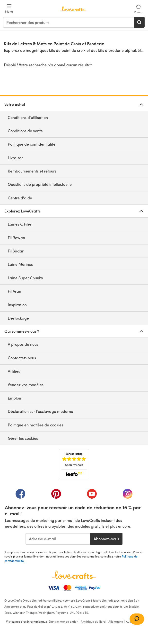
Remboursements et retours (32, 171)
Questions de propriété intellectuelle (40, 184)
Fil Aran (14, 291)
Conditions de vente (25, 131)
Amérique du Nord (93, 621)
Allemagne (116, 621)
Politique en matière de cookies (35, 425)
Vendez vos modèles (26, 385)
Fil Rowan (16, 238)
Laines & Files (20, 224)
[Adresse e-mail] (58, 539)
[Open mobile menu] (9, 9)
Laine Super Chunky (25, 278)
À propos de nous (23, 344)
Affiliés (14, 371)
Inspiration (17, 305)
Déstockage (18, 318)
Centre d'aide (20, 198)
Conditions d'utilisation (28, 117)
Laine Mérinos (20, 264)
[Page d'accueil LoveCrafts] (74, 575)
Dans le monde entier (63, 621)
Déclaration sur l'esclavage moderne (40, 411)
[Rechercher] (139, 22)
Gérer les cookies (23, 438)
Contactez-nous (22, 358)
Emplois (15, 398)
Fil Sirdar (16, 251)
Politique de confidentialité (32, 144)
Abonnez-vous (106, 539)
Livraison (16, 158)
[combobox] (69, 22)
